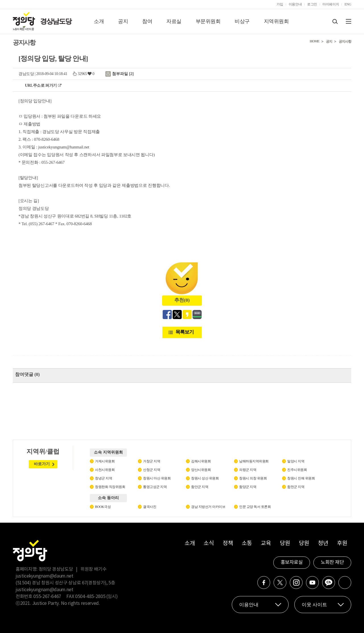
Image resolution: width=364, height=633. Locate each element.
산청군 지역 (152, 470)
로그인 (312, 4)
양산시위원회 (201, 470)
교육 (266, 544)
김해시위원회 (201, 461)
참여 (147, 21)
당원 (285, 544)
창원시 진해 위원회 (301, 478)
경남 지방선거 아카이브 (208, 507)
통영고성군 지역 (155, 487)
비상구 (242, 21)
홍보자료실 (292, 562)
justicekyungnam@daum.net (45, 576)
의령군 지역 (248, 470)
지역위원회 (276, 21)
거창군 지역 (152, 461)
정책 (228, 544)
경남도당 (26, 74)
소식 (209, 544)
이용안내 (295, 4)
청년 (323, 544)
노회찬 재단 (332, 562)
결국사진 (150, 507)
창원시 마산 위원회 (157, 478)
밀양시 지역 (296, 461)
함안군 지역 (200, 487)
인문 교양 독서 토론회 (255, 507)
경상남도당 (56, 21)
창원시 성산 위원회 (205, 478)
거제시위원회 (105, 461)
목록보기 (185, 332)
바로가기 (42, 464)
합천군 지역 (296, 487)
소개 (99, 21)
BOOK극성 (103, 507)
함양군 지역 (248, 487)
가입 (280, 4)
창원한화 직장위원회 (110, 487)
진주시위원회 (297, 470)
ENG (348, 4)
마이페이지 (331, 4)
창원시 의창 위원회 (253, 478)
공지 (123, 21)
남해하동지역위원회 (254, 461)
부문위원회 (208, 21)
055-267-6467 (47, 597)
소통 (247, 544)
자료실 (174, 21)
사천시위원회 (105, 470)
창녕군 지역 (104, 478)
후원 (342, 544)
